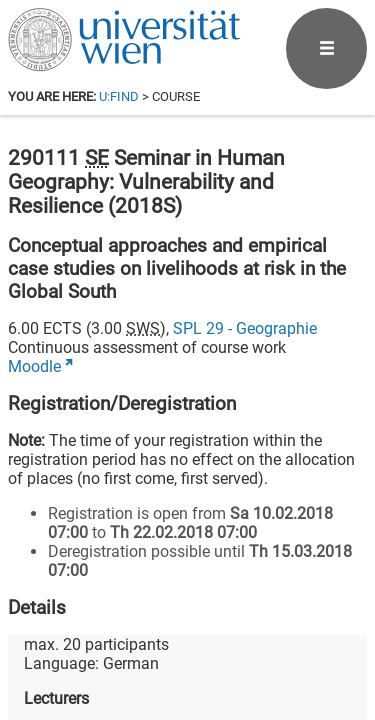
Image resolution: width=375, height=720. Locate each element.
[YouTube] (270, 636)
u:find (119, 96)
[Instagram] (334, 636)
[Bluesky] (206, 636)
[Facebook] (142, 636)
